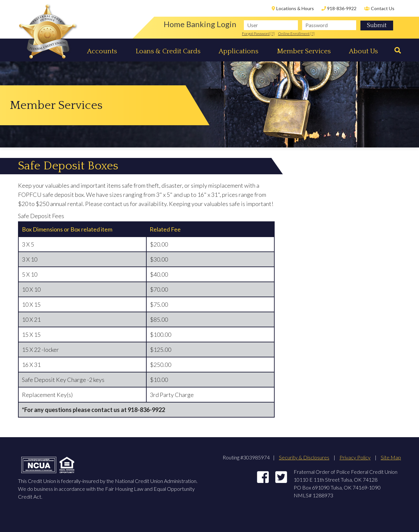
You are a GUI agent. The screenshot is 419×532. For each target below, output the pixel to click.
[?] (273, 34)
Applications (238, 51)
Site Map (391, 457)
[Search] (396, 51)
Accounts (102, 51)
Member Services (304, 51)
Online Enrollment (294, 34)
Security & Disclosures (304, 457)
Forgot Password (256, 34)
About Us (363, 51)
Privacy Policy (355, 457)
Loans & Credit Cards (168, 51)
